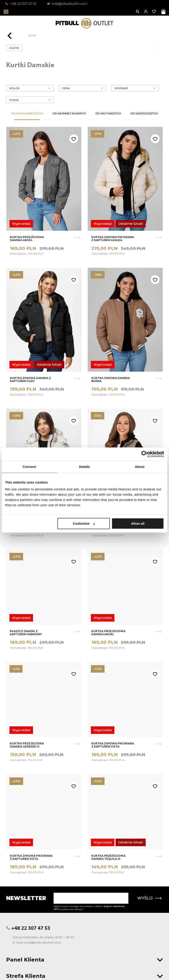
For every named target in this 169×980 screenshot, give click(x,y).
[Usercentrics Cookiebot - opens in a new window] (145, 454)
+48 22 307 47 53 (21, 4)
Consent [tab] (29, 467)
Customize (84, 523)
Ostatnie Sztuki (131, 224)
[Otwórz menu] (6, 12)
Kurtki (32, 35)
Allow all (138, 523)
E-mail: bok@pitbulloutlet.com (37, 943)
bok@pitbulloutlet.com (67, 4)
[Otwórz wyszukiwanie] (138, 12)
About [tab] (140, 467)
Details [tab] (84, 467)
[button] (146, 12)
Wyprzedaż (21, 224)
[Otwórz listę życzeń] (154, 12)
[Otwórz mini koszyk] (164, 12)
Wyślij (149, 898)
